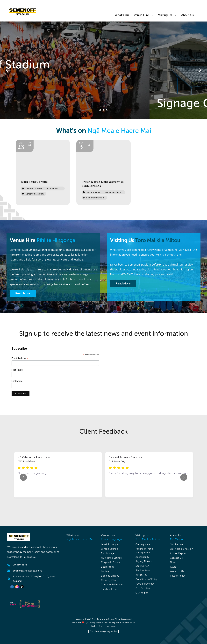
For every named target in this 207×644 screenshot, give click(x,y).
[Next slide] (199, 70)
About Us (176, 535)
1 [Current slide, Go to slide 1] (100, 110)
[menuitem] (122, 15)
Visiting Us (142, 535)
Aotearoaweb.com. (107, 626)
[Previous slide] (8, 70)
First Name (17, 370)
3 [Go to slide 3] (107, 110)
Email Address (20, 358)
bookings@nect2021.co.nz (28, 571)
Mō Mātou (176, 539)
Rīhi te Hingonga (111, 539)
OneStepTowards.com (97, 622)
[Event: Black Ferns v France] (43, 172)
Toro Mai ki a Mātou (148, 539)
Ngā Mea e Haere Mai (80, 539)
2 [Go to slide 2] (103, 110)
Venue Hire (108, 535)
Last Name (17, 381)
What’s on (73, 535)
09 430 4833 (20, 565)
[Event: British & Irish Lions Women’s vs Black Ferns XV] (103, 172)
